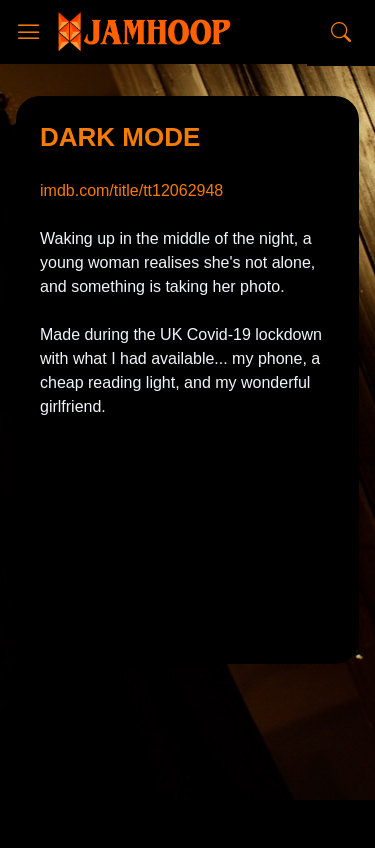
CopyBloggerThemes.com (195, 786)
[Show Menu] (29, 32)
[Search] (341, 32)
